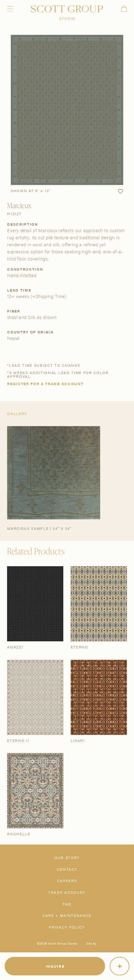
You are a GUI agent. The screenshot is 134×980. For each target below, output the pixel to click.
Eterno (79, 647)
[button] (120, 192)
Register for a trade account (45, 384)
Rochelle (19, 834)
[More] (120, 966)
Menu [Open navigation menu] (10, 9)
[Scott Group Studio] (67, 13)
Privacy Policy (67, 927)
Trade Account (67, 892)
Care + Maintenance (67, 915)
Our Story (67, 857)
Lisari (78, 740)
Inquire (55, 966)
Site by (92, 943)
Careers (67, 881)
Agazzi (15, 647)
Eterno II (18, 740)
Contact (67, 869)
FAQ (67, 904)
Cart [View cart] (124, 9)
